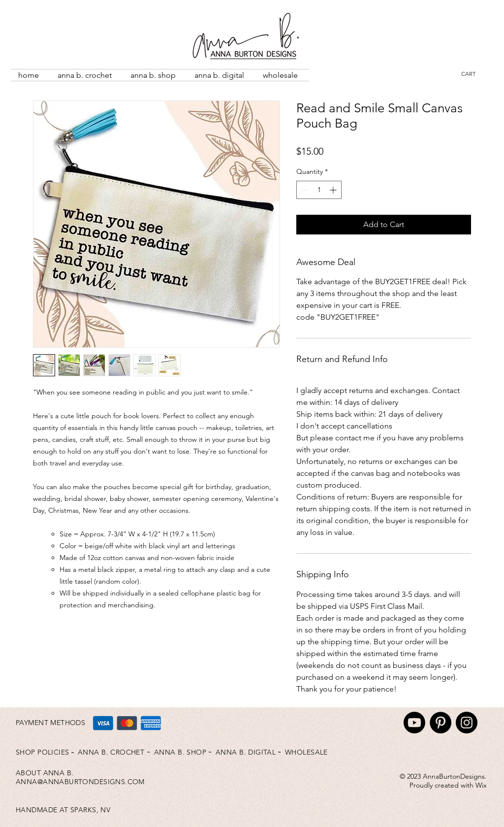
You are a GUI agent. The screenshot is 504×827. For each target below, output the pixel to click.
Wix (481, 785)
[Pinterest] (441, 723)
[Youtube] (414, 723)
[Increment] (334, 190)
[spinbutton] (319, 190)
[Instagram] (467, 723)
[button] (475, 74)
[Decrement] (304, 190)
